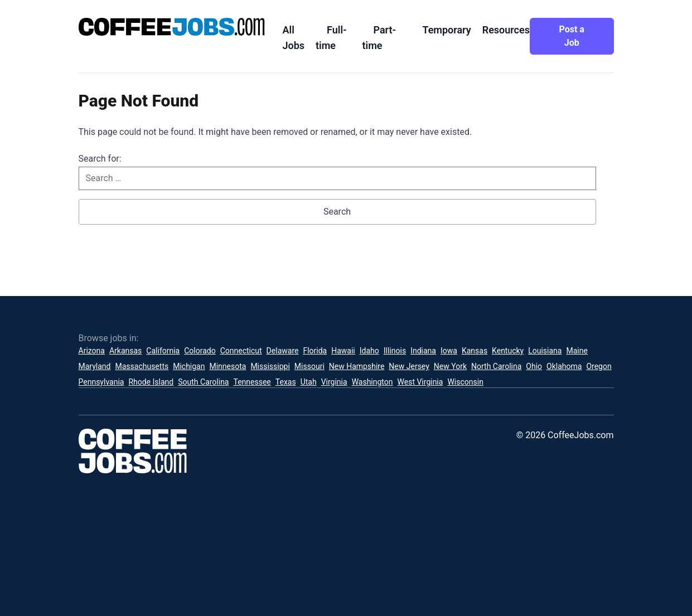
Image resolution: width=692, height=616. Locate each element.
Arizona (92, 351)
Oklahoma (564, 366)
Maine (577, 351)
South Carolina (203, 382)
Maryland (95, 366)
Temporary (446, 30)
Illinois (395, 351)
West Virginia (420, 382)
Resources (506, 30)
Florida (315, 351)
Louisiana (545, 351)
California (163, 351)
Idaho (369, 351)
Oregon (599, 366)
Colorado (200, 351)
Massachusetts (142, 366)
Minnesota (228, 366)
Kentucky (508, 351)
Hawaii (343, 351)
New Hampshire (357, 366)
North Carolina (496, 366)
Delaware (283, 351)
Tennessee (252, 382)
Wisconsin (465, 382)
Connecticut (241, 351)
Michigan (189, 366)
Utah (309, 382)
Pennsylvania (101, 382)
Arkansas (125, 351)
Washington (372, 382)
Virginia (334, 382)
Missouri (309, 366)
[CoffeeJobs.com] (172, 27)
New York (450, 366)
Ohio (534, 366)
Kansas (475, 351)
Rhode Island (151, 382)
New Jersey (409, 366)
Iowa (449, 351)
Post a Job (572, 36)
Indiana (423, 351)
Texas (286, 382)
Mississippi (270, 366)
